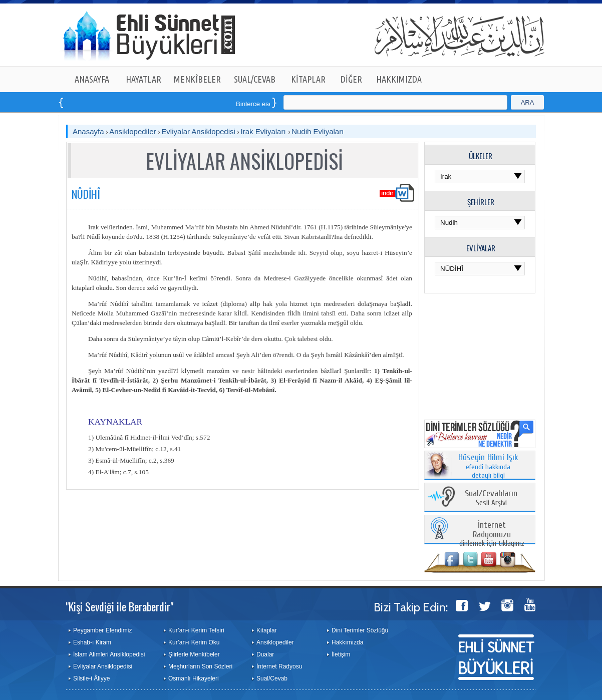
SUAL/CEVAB (255, 79)
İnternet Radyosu (279, 666)
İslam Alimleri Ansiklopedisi (109, 654)
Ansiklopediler (132, 131)
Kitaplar (267, 630)
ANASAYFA (92, 79)
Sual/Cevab (272, 678)
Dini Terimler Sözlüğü (360, 630)
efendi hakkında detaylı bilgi (488, 467)
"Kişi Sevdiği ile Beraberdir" (119, 606)
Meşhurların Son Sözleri (200, 666)
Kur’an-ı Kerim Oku (194, 642)
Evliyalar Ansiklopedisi (198, 131)
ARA (528, 102)
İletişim (341, 654)
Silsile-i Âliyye (91, 678)
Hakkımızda (347, 642)
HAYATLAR (143, 79)
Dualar (265, 654)
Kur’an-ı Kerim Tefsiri (196, 630)
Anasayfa (88, 131)
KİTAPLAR (308, 79)
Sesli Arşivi (491, 498)
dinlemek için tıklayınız (492, 535)
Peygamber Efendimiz (102, 630)
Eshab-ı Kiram (92, 642)
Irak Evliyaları (264, 131)
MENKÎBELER (197, 79)
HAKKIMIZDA (399, 79)
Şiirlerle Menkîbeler (194, 654)
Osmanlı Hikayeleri (194, 678)
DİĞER (351, 79)
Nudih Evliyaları (318, 131)
